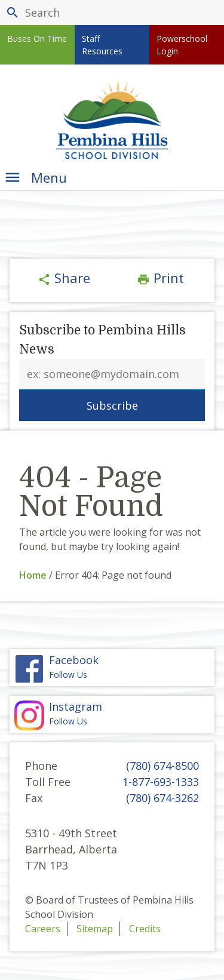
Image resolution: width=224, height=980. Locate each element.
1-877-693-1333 (161, 782)
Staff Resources (102, 45)
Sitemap (95, 929)
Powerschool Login (182, 45)
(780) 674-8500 (162, 766)
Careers (43, 929)
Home (33, 575)
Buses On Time (37, 39)
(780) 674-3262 (162, 798)
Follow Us (112, 714)
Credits (145, 929)
